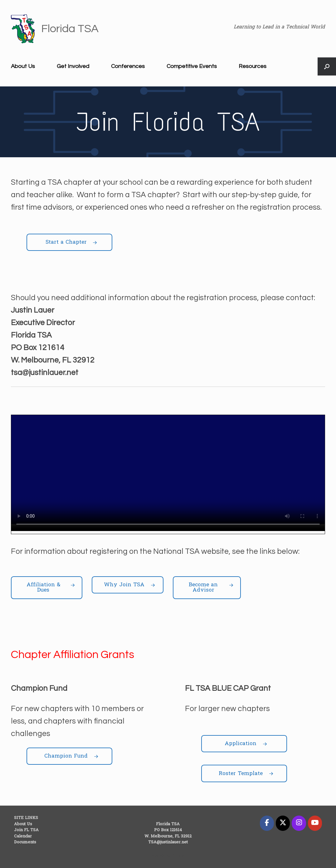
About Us (23, 66)
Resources (253, 66)
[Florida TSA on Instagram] (299, 823)
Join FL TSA (26, 830)
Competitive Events (192, 66)
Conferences (128, 66)
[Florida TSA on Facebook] (267, 823)
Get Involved (73, 66)
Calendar (23, 836)
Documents (25, 842)
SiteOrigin (163, 856)
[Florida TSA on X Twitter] (283, 823)
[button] (327, 66)
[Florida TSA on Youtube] (315, 823)
